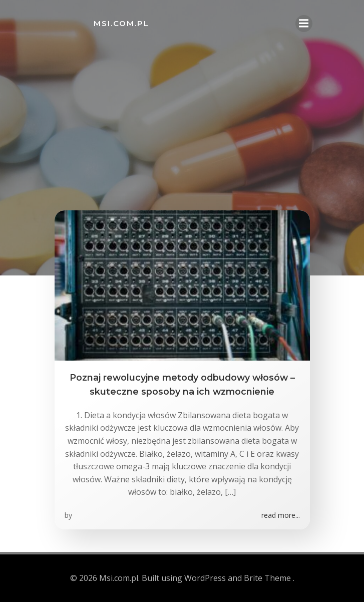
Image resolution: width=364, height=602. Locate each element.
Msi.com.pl (121, 23)
